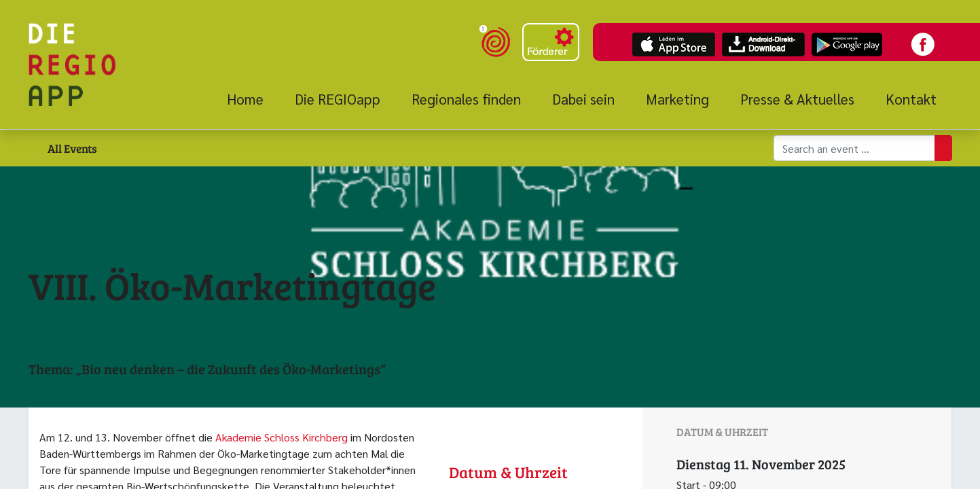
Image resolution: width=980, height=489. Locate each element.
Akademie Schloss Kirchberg (282, 437)
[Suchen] (943, 148)
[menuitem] (253, 99)
